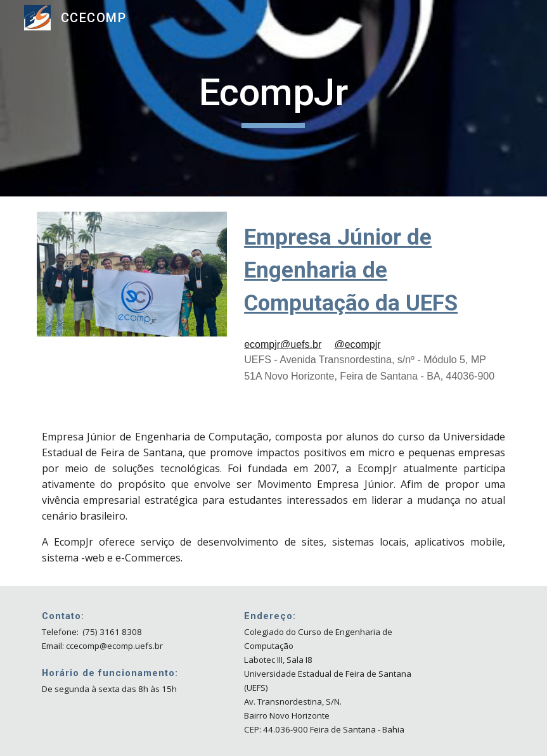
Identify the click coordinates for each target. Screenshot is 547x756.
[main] (273, 98)
